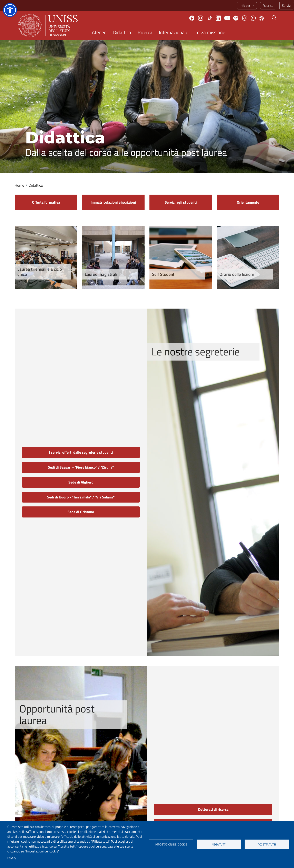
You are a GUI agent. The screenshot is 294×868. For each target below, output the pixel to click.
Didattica (122, 32)
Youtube (227, 18)
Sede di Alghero (81, 482)
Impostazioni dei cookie (171, 844)
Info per (245, 6)
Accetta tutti (267, 844)
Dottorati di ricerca (213, 809)
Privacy (12, 858)
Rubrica (268, 6)
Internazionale (174, 32)
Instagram (201, 18)
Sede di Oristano (81, 512)
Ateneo (99, 32)
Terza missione (210, 32)
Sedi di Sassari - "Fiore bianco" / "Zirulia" (81, 467)
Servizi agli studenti (181, 202)
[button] (10, 10)
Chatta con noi (253, 18)
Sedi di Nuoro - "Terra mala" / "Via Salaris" (81, 497)
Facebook (192, 18)
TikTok (210, 18)
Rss (262, 18)
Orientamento (248, 202)
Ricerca (145, 32)
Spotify (236, 18)
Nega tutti (219, 844)
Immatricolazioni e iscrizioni (113, 202)
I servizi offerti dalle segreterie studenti (81, 452)
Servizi (287, 6)
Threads (244, 18)
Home (19, 185)
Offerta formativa (46, 202)
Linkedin (218, 18)
